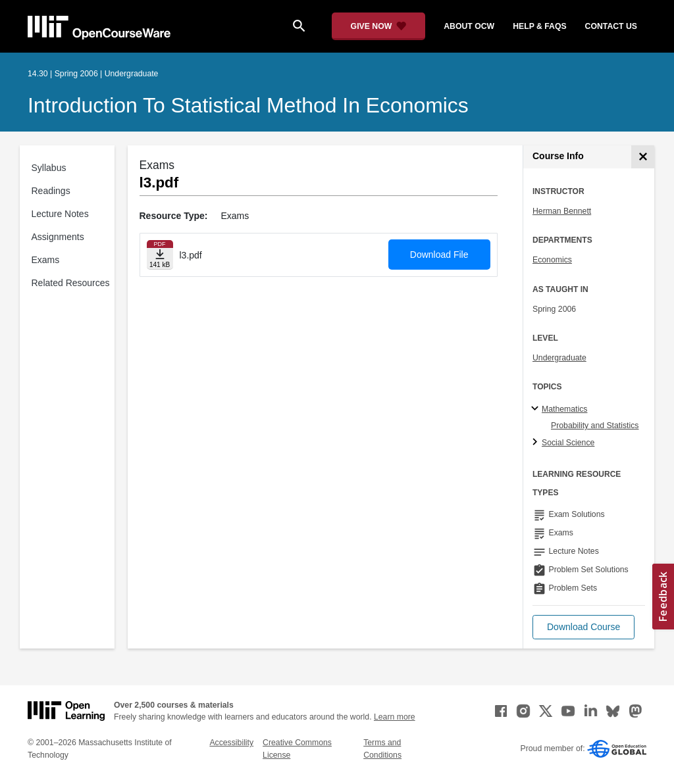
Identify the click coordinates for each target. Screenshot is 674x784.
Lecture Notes (60, 214)
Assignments (58, 237)
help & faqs (539, 26)
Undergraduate (559, 358)
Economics (552, 260)
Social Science (568, 443)
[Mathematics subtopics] (537, 409)
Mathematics (564, 409)
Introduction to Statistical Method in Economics (248, 105)
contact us (611, 26)
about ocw (469, 26)
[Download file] (160, 255)
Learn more (395, 717)
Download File (439, 255)
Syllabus (49, 168)
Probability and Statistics (595, 426)
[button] (583, 627)
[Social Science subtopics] (537, 443)
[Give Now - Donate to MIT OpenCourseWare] (379, 26)
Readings (51, 191)
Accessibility (231, 743)
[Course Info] (643, 157)
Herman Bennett (562, 211)
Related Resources (71, 283)
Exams (46, 260)
